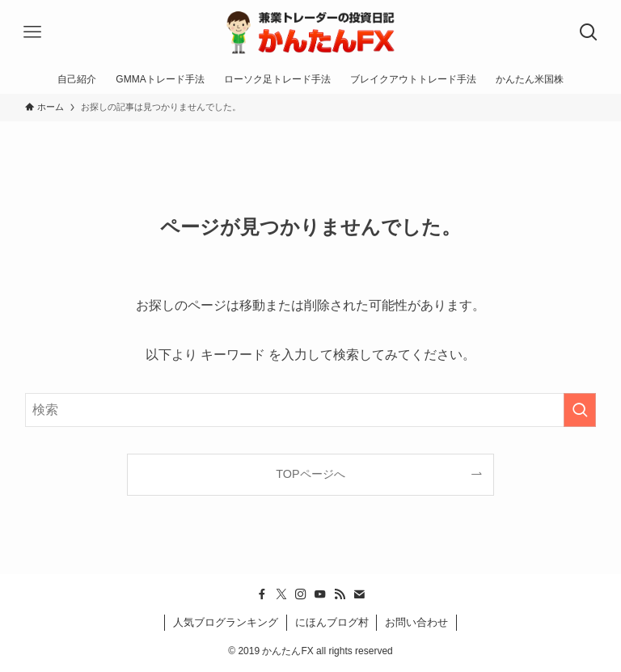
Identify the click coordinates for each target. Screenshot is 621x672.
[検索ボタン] (589, 32)
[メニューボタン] (32, 32)
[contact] (359, 594)
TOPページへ (310, 474)
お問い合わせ (416, 622)
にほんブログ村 (332, 622)
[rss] (340, 594)
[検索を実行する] (580, 410)
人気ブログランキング (226, 622)
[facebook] (262, 594)
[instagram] (301, 594)
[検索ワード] (311, 410)
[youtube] (320, 594)
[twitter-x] (281, 594)
